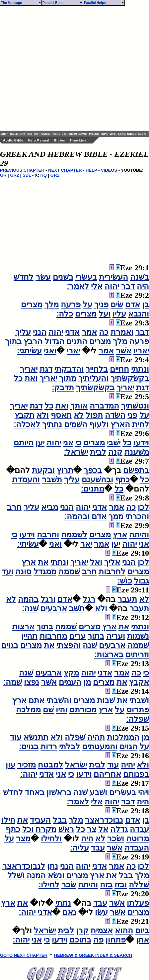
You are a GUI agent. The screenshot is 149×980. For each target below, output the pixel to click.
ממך (116, 516)
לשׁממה (74, 535)
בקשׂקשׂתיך (130, 378)
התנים (77, 341)
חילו (8, 820)
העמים (70, 682)
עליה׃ (79, 848)
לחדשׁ (24, 277)
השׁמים (76, 424)
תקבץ (25, 415)
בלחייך (97, 369)
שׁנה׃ (30, 608)
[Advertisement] (62, 68)
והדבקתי (69, 369)
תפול (94, 415)
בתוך (13, 341)
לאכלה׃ (27, 424)
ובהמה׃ (77, 516)
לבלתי (70, 747)
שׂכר (69, 885)
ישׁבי (114, 443)
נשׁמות (138, 636)
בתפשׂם (136, 470)
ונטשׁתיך (135, 406)
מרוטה (138, 839)
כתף (122, 480)
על (87, 305)
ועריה (116, 636)
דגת (46, 369)
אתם (37, 700)
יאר (86, 544)
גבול (142, 581)
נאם (69, 912)
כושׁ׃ (125, 581)
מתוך (68, 378)
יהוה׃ (29, 774)
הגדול (54, 341)
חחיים (119, 369)
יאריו (141, 351)
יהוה (112, 286)
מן (87, 682)
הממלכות (123, 737)
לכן (143, 507)
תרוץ (65, 470)
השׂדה (115, 415)
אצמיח (102, 931)
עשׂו (101, 912)
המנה (36, 875)
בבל (60, 820)
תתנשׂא (36, 737)
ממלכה (28, 710)
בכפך (93, 470)
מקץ (71, 673)
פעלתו (138, 903)
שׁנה (90, 645)
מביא (50, 507)
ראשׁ (66, 829)
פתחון (116, 940)
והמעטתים (100, 747)
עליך (23, 332)
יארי (73, 351)
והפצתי (69, 645)
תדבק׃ (63, 388)
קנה (115, 452)
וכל (28, 829)
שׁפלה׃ (138, 719)
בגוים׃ (29, 747)
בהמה (28, 599)
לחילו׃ (49, 885)
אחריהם (107, 774)
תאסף (61, 415)
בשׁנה (140, 277)
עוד (16, 737)
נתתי (63, 903)
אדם (133, 305)
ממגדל (45, 572)
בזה (106, 885)
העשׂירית (113, 277)
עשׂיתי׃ (28, 544)
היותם (24, 443)
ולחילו (51, 839)
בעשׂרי (86, 277)
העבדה (137, 848)
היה (143, 286)
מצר (23, 839)
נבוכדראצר (104, 820)
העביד (40, 820)
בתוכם (80, 940)
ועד (7, 572)
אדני (72, 332)
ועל (105, 314)
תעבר (127, 599)
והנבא (139, 314)
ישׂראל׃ (76, 452)
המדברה (104, 406)
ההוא (124, 931)
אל (103, 829)
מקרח (46, 829)
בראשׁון (59, 792)
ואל (96, 562)
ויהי (144, 792)
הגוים (128, 747)
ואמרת (122, 332)
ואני (50, 351)
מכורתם (83, 710)
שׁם (48, 710)
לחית (141, 424)
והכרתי (137, 516)
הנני (40, 332)
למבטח (50, 765)
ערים (77, 636)
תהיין (29, 636)
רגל (89, 599)
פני (132, 415)
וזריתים (137, 655)
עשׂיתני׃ (29, 351)
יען (40, 443)
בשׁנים (63, 277)
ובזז (121, 885)
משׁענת (137, 452)
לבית (98, 452)
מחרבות (53, 636)
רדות (49, 747)
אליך (112, 562)
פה (98, 940)
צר (92, 829)
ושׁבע (98, 792)
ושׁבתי (139, 700)
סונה (23, 572)
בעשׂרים (123, 792)
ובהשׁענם (97, 480)
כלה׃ (65, 314)
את (43, 562)
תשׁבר (52, 480)
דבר (128, 286)
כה (104, 332)
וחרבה (48, 535)
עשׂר (43, 277)
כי (78, 443)
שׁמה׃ (13, 682)
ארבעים (54, 608)
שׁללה (139, 885)
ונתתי (140, 369)
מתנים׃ (93, 489)
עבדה (139, 829)
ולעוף (99, 424)
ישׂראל (76, 765)
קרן (82, 931)
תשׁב (77, 608)
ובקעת (43, 470)
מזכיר (27, 765)
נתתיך (52, 424)
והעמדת (26, 480)
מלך (52, 305)
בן (146, 305)
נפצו (32, 682)
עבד (98, 848)
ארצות (23, 627)
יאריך (29, 369)
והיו (62, 710)
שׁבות (106, 700)
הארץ (120, 424)
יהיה (128, 765)
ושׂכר (116, 839)
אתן (143, 940)
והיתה (139, 535)
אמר (89, 332)
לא (79, 415)
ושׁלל (16, 875)
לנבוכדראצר (24, 866)
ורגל (48, 599)
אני (68, 443)
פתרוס (138, 710)
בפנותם (136, 774)
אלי (97, 286)
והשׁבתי (59, 700)
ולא (43, 415)
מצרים (32, 305)
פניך (101, 305)
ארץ (120, 535)
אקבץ (139, 682)
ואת (31, 378)
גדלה (119, 829)
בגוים (10, 645)
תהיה (96, 737)
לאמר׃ (78, 286)
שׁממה (69, 572)
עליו (119, 314)
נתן (53, 866)
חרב (14, 507)
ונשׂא (56, 875)
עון (10, 765)
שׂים (117, 305)
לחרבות (112, 572)
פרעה (71, 305)
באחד (35, 792)
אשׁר (124, 351)
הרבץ (33, 341)
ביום (142, 931)
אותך (79, 406)
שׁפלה (75, 737)
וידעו (141, 443)
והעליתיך (93, 378)
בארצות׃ (109, 655)
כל (18, 378)
